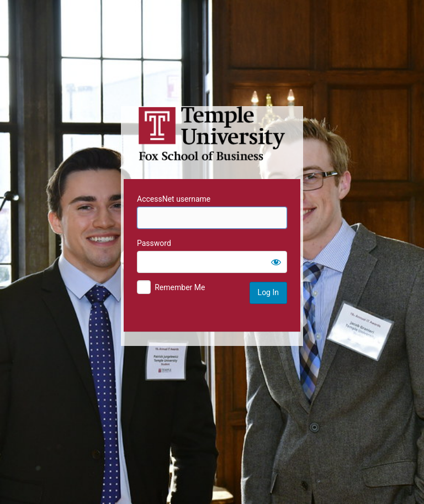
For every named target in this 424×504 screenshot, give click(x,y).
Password (154, 243)
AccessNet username (174, 199)
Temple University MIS (212, 134)
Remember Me (180, 287)
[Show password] (276, 262)
